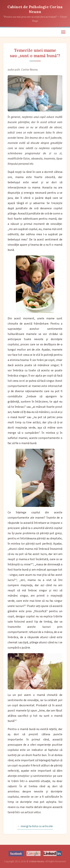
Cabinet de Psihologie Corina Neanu (35, 9)
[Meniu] (63, 32)
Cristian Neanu (37, 861)
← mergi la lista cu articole (35, 826)
